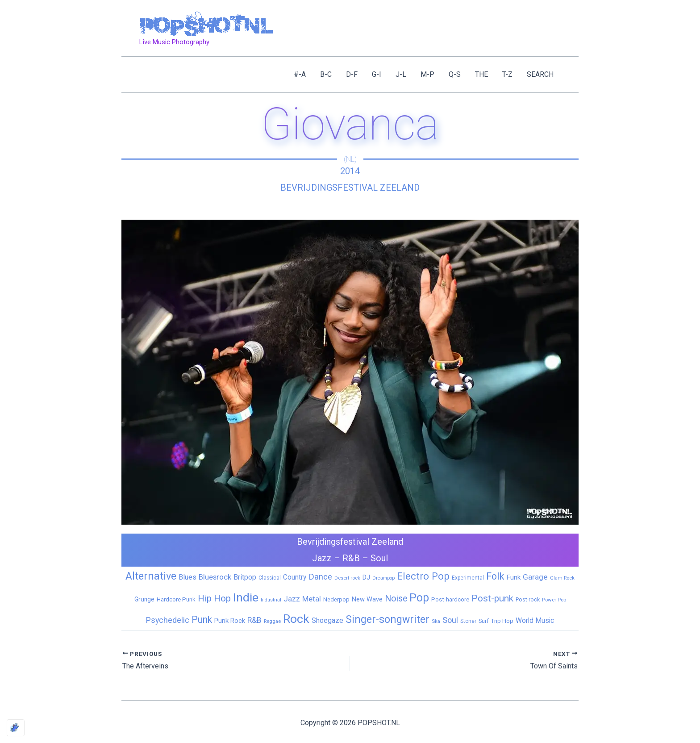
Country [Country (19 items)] (295, 577)
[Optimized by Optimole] (16, 728)
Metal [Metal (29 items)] (312, 599)
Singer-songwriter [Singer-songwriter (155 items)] (387, 620)
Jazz (322, 558)
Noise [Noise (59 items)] (396, 599)
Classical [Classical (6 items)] (270, 578)
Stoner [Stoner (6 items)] (468, 621)
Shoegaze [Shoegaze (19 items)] (327, 620)
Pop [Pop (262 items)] (419, 598)
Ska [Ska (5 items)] (436, 621)
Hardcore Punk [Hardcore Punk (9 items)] (176, 599)
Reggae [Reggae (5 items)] (272, 621)
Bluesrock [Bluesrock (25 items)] (215, 577)
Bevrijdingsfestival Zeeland (350, 188)
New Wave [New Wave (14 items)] (367, 599)
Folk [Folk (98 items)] (495, 576)
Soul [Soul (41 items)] (450, 620)
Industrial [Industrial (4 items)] (271, 600)
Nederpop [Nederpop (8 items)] (336, 599)
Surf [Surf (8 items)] (484, 621)
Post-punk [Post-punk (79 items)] (492, 598)
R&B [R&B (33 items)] (254, 620)
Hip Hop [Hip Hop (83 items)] (214, 598)
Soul (379, 558)
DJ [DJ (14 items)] (366, 577)
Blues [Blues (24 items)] (187, 577)
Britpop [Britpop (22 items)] (245, 577)
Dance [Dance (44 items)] (320, 577)
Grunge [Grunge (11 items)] (144, 599)
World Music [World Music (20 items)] (535, 620)
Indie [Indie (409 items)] (246, 597)
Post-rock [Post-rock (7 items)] (528, 600)
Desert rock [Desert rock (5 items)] (347, 578)
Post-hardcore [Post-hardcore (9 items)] (450, 599)
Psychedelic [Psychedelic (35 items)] (168, 620)
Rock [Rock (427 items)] (296, 619)
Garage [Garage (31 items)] (535, 577)
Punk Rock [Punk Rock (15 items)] (230, 621)
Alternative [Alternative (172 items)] (151, 576)
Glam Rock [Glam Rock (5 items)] (562, 578)
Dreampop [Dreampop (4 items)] (383, 578)
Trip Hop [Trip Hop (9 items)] (502, 621)
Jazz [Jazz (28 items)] (292, 599)
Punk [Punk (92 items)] (202, 620)
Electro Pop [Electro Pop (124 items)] (423, 576)
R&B (351, 558)
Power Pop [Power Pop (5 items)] (554, 600)
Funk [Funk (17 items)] (513, 577)
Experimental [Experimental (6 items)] (468, 578)
